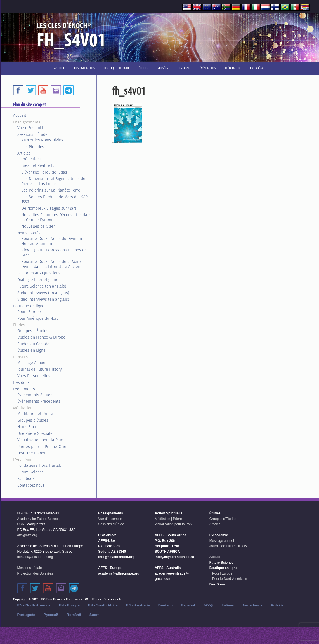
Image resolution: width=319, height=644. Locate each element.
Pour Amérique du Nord (38, 318)
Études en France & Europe (41, 337)
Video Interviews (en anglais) (43, 299)
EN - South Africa (103, 605)
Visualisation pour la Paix (40, 440)
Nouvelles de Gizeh (39, 226)
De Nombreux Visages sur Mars (49, 208)
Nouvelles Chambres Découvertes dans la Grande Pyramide (56, 217)
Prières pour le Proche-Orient (44, 447)
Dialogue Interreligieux (37, 280)
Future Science (31, 472)
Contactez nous (31, 485)
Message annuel (222, 541)
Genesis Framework (68, 599)
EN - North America (34, 605)
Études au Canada (33, 344)
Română (74, 615)
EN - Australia (138, 605)
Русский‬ (51, 615)
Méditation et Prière (35, 414)
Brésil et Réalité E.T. (39, 165)
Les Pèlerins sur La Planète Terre (51, 190)
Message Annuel (32, 363)
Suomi (95, 615)
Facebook (26, 479)
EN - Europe (69, 605)
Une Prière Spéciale (35, 433)
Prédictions (32, 159)
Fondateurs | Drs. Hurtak (39, 465)
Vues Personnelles (34, 376)
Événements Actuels (35, 395)
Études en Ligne (31, 350)
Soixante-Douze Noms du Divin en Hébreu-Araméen (52, 241)
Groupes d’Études (33, 331)
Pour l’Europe (29, 312)
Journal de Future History (40, 369)
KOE (44, 599)
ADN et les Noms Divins (42, 140)
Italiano (228, 605)
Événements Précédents (39, 401)
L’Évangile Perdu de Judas (44, 172)
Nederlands (253, 605)
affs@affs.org (27, 535)
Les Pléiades (33, 147)
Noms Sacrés (29, 233)
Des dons (21, 382)
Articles (24, 153)
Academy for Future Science (38, 519)
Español (188, 605)
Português (26, 615)
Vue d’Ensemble (31, 128)
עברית (208, 605)
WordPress (93, 599)
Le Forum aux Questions (39, 273)
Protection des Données (35, 573)
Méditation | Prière (168, 519)
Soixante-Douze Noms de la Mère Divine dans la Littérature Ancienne (53, 264)
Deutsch (165, 605)
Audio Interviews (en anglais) (43, 293)
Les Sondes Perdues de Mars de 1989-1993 (55, 199)
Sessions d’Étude (32, 134)
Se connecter (113, 599)
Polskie (277, 605)
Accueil (20, 115)
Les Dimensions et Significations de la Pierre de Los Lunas (56, 181)
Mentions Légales (30, 568)
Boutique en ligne (29, 306)
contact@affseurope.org (35, 557)
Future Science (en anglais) (42, 286)
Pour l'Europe (222, 573)
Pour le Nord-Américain (230, 579)
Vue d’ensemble (110, 519)
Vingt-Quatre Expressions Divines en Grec (54, 253)
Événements (24, 389)
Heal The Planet (31, 453)
